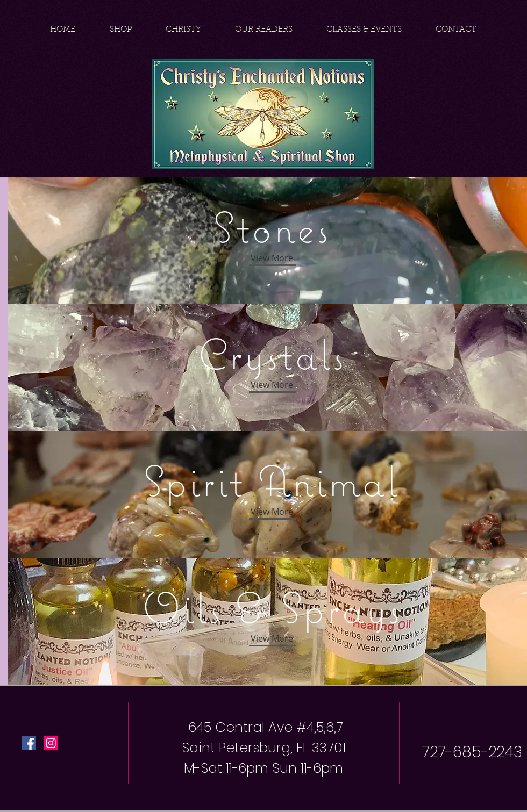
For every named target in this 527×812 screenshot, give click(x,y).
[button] (272, 638)
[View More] (272, 258)
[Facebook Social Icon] (29, 743)
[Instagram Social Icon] (51, 743)
